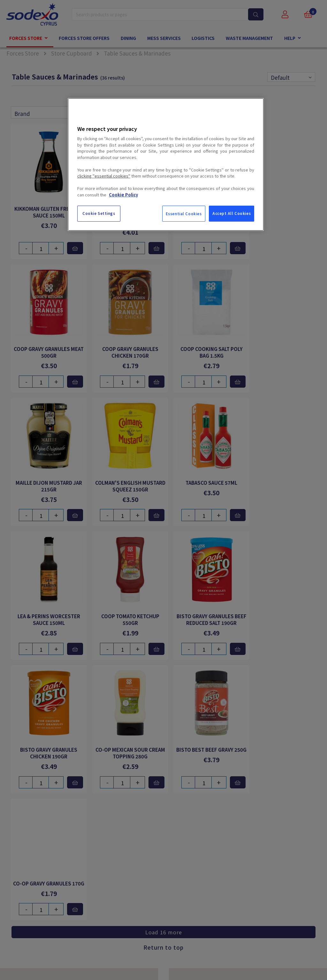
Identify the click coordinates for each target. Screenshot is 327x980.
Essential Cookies (184, 214)
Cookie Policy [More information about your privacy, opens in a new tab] (123, 195)
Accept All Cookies (232, 213)
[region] (166, 164)
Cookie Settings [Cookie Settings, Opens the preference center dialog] (99, 213)
